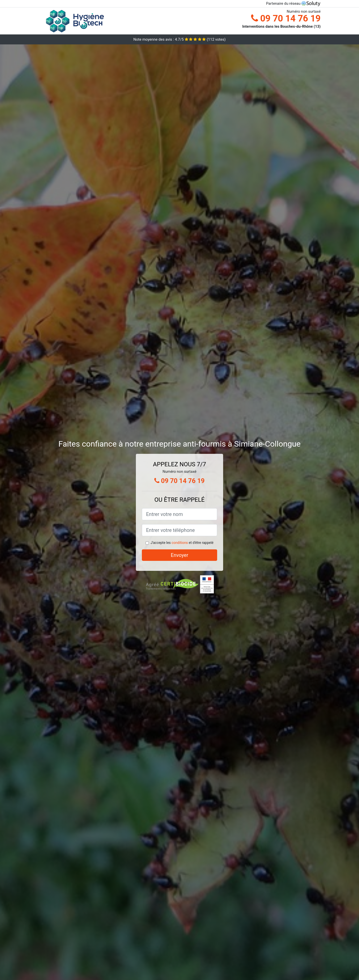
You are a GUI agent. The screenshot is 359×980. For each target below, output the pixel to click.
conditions (180, 543)
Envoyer (179, 555)
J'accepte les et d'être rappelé (182, 543)
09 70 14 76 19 (286, 18)
